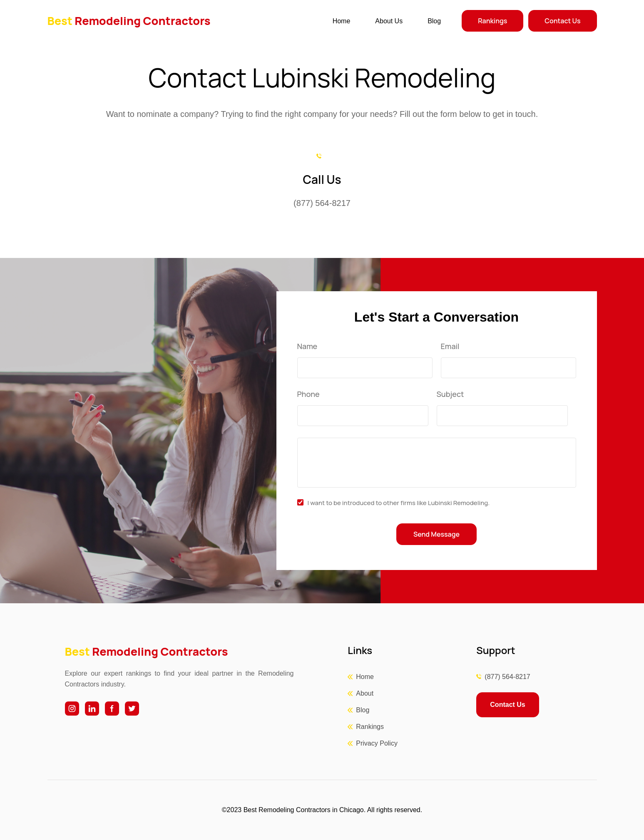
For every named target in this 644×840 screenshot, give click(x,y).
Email (450, 347)
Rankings (492, 21)
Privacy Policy (377, 743)
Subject (450, 394)
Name (307, 347)
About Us (389, 21)
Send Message (436, 534)
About (365, 693)
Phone (308, 394)
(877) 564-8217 (507, 677)
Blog (434, 21)
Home (342, 21)
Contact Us (562, 21)
